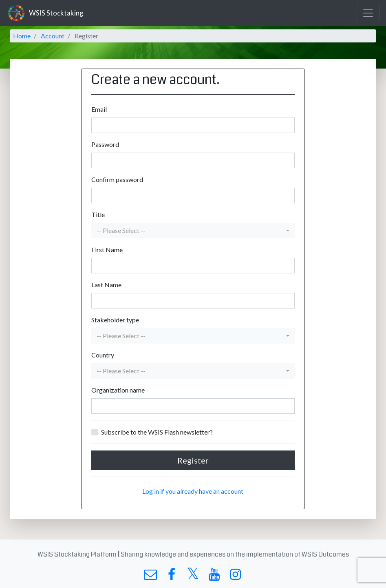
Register (193, 460)
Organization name (118, 390)
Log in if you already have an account (193, 491)
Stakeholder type (115, 320)
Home (22, 36)
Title (98, 214)
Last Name (106, 285)
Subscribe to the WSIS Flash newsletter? (157, 432)
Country (103, 355)
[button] (193, 231)
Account (53, 36)
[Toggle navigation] (368, 13)
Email (99, 109)
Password (105, 144)
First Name (107, 250)
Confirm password (117, 179)
